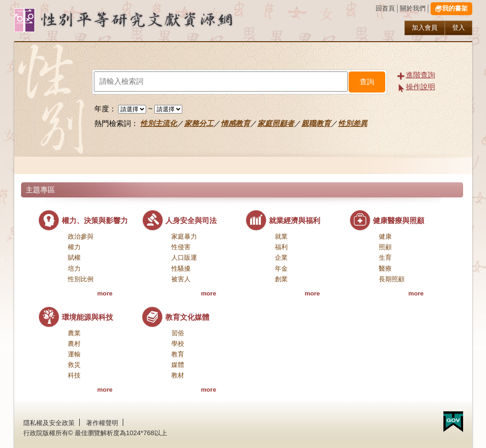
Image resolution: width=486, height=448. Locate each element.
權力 (74, 247)
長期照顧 (392, 279)
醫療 (385, 269)
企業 (281, 258)
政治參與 (81, 237)
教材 (178, 375)
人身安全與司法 (191, 221)
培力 (74, 269)
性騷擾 (181, 269)
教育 (178, 354)
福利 (281, 247)
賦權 (74, 258)
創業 (281, 279)
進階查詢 (420, 75)
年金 (281, 269)
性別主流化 (158, 123)
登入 (459, 28)
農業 (74, 333)
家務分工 (199, 123)
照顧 (385, 247)
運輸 (74, 354)
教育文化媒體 (187, 317)
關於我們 (413, 8)
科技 (74, 375)
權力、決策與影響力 (95, 221)
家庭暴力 (184, 237)
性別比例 (81, 279)
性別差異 (353, 123)
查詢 (367, 82)
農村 (74, 344)
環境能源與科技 (87, 317)
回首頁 (385, 8)
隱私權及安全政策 (49, 423)
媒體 (178, 365)
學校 (178, 344)
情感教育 (235, 123)
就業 (281, 237)
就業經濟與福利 (295, 221)
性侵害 (181, 247)
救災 (74, 365)
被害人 (181, 279)
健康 (385, 237)
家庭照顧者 (276, 123)
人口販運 (184, 258)
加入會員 (425, 28)
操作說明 (420, 87)
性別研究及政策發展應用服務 (142, 20)
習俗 (178, 333)
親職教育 (316, 123)
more (105, 293)
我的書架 (455, 8)
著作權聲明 (102, 423)
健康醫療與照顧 (399, 221)
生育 (385, 258)
